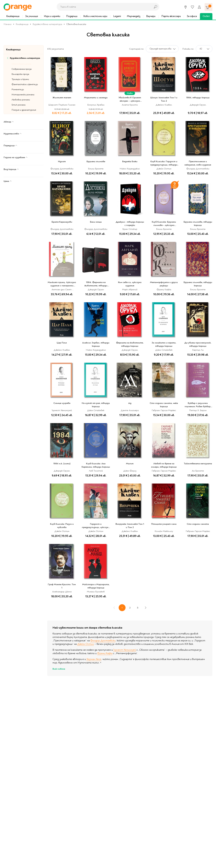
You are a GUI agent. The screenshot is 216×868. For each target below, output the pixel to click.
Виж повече (59, 669)
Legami (117, 16)
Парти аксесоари (171, 16)
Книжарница (13, 16)
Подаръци (72, 16)
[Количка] (208, 7)
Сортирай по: (137, 49)
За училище (32, 16)
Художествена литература (47, 24)
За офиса (192, 16)
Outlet (206, 16)
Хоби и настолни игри (95, 16)
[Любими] (192, 7)
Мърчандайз (134, 16)
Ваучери (151, 16)
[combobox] (103, 7)
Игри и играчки (52, 16)
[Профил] (199, 7)
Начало (8, 24)
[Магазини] (186, 7)
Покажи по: (188, 49)
